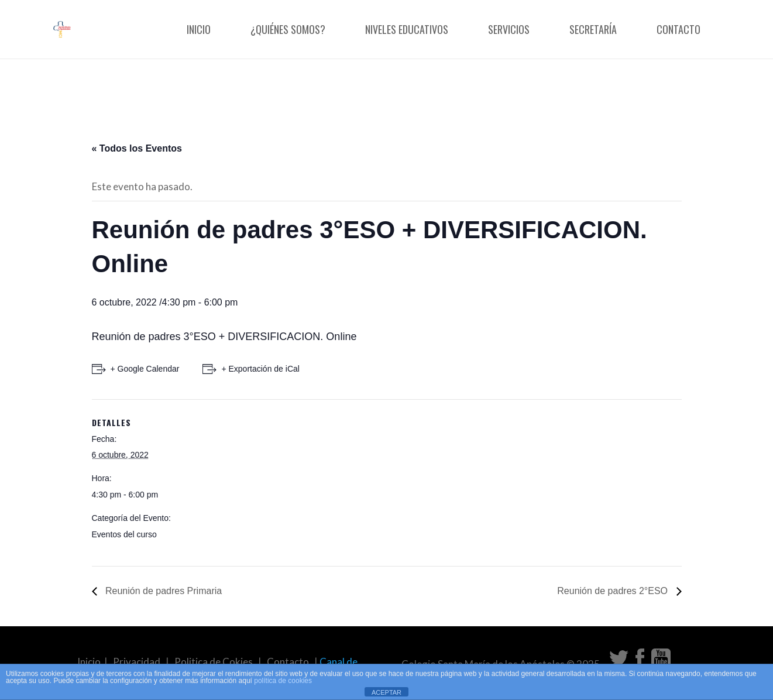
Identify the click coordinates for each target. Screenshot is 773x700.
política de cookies (283, 681)
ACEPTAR (386, 692)
